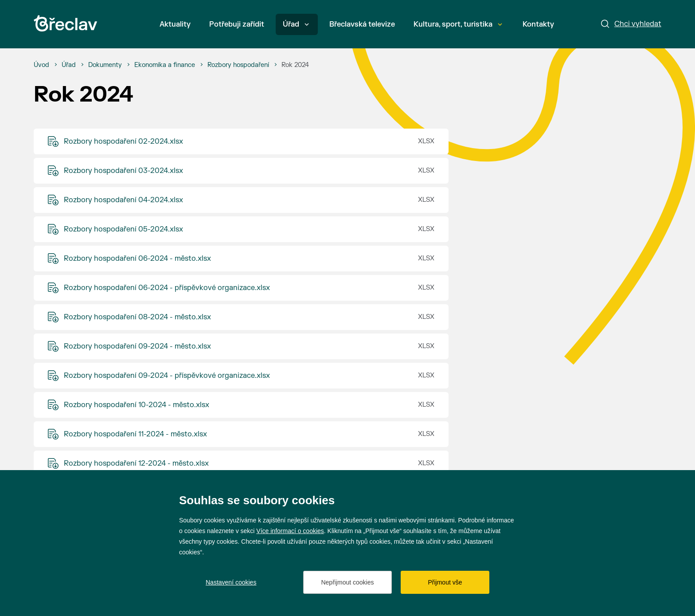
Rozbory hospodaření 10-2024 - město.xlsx (137, 405)
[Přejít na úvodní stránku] (65, 23)
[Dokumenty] (105, 65)
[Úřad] (69, 65)
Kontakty (538, 24)
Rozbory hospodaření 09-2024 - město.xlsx (137, 346)
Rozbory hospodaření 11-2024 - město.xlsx (135, 434)
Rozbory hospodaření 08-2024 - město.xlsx (137, 317)
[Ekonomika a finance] (165, 65)
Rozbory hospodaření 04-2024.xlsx (123, 200)
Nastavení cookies (231, 582)
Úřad (296, 24)
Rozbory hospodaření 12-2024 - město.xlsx (136, 463)
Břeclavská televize (362, 24)
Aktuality (175, 24)
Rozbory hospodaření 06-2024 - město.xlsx (137, 259)
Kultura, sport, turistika (458, 24)
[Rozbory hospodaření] (238, 65)
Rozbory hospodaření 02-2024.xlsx (123, 141)
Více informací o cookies (290, 531)
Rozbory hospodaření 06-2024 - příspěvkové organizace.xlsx (167, 288)
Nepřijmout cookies (347, 582)
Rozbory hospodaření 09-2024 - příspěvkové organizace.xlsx (167, 376)
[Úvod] (41, 65)
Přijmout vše (445, 582)
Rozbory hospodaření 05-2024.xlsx (123, 229)
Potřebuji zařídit (237, 24)
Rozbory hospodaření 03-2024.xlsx (123, 171)
